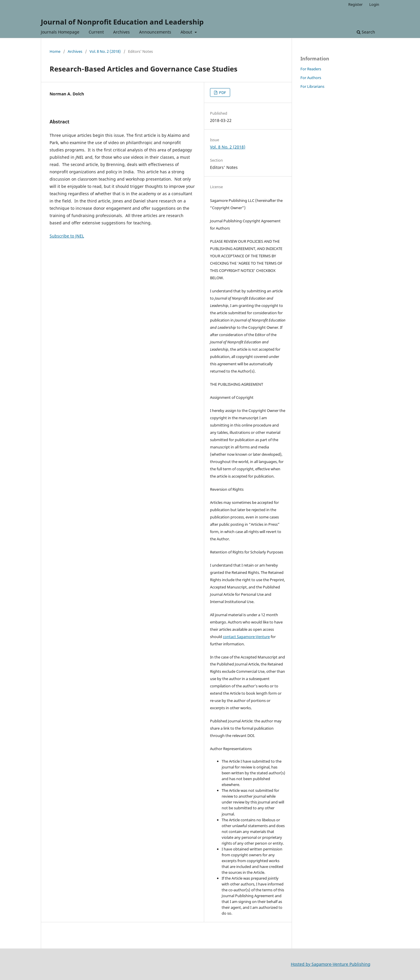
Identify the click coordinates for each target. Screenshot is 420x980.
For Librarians (312, 86)
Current (96, 32)
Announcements (155, 32)
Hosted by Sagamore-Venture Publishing (331, 964)
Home (55, 51)
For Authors (311, 78)
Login (374, 4)
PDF (222, 92)
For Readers (311, 69)
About (187, 32)
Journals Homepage (60, 32)
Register (355, 4)
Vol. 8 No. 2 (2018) (105, 51)
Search (366, 32)
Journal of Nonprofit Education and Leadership (122, 22)
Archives (121, 32)
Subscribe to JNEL (67, 236)
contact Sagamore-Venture (246, 637)
